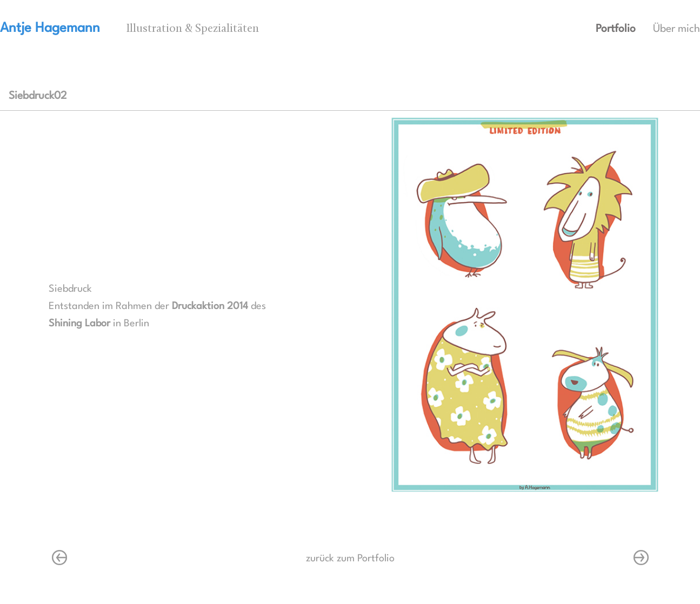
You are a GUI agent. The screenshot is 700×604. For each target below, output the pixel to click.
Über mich (676, 29)
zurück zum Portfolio (350, 559)
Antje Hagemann (50, 28)
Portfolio (616, 29)
